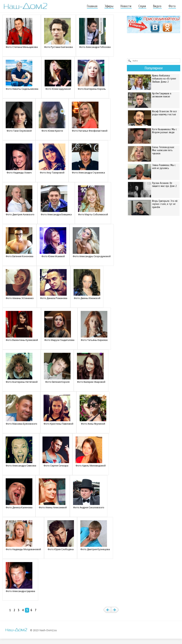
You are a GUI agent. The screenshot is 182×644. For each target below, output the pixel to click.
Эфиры (109, 6)
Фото (172, 6)
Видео (157, 6)
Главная (92, 6)
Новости (126, 6)
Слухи (142, 6)
